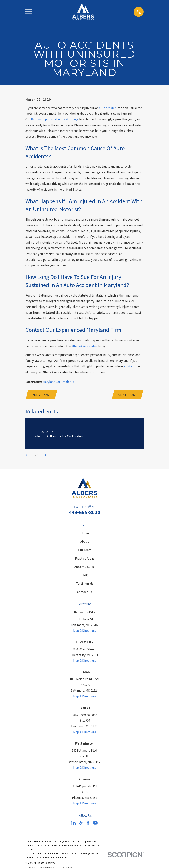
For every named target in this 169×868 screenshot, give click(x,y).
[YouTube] (95, 823)
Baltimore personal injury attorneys (55, 119)
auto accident (108, 108)
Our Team (85, 550)
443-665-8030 (85, 513)
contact (129, 366)
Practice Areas (85, 559)
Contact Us (84, 592)
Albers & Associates (84, 346)
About (84, 542)
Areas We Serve (84, 567)
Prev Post (42, 395)
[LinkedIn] (74, 823)
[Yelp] (81, 823)
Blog (84, 576)
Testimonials (85, 584)
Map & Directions (85, 631)
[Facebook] (88, 823)
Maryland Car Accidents (58, 382)
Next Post (127, 395)
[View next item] (44, 455)
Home (85, 534)
